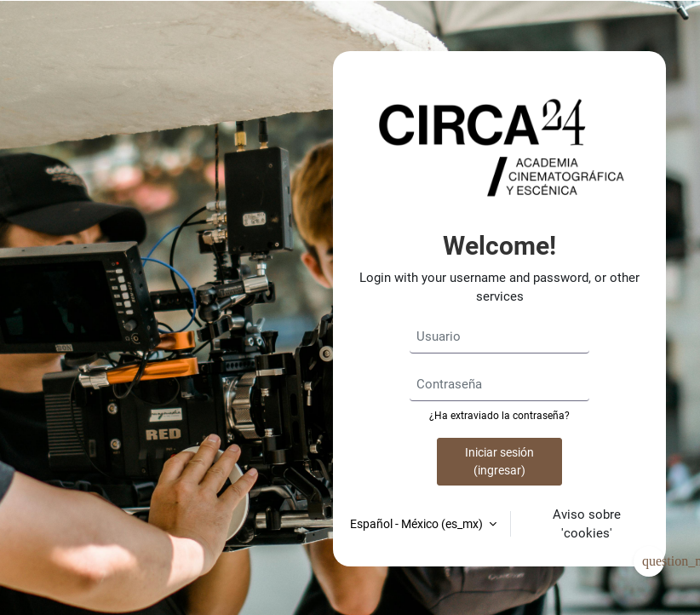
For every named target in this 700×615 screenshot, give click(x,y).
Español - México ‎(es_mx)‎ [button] (418, 524)
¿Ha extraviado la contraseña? (499, 416)
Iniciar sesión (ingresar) (499, 461)
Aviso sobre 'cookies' (587, 524)
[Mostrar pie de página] (649, 561)
